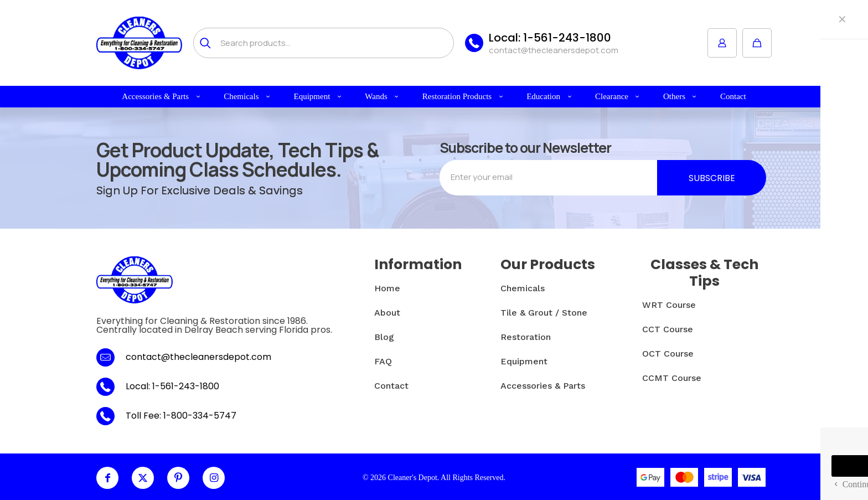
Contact (391, 386)
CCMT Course (672, 378)
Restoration (526, 337)
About (387, 313)
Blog (384, 337)
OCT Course (668, 354)
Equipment (524, 361)
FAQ (383, 361)
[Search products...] (324, 43)
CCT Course (668, 329)
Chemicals (523, 288)
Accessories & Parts (543, 386)
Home (387, 288)
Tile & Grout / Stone (544, 313)
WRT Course (669, 305)
